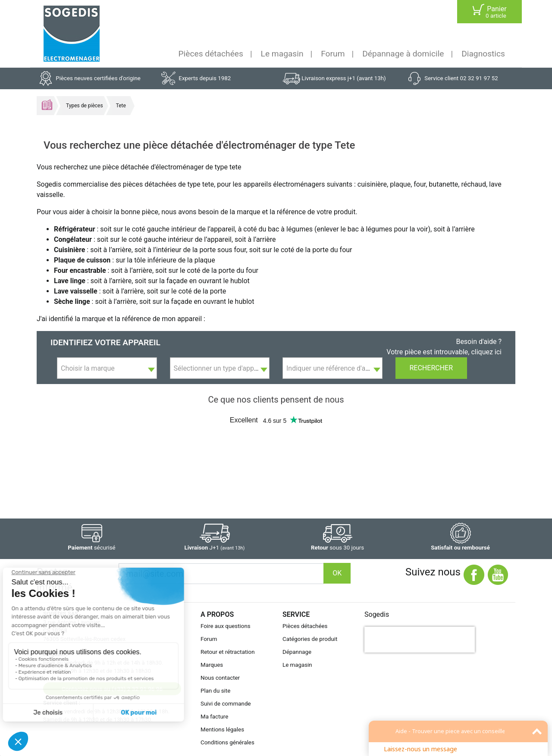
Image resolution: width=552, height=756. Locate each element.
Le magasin (282, 54)
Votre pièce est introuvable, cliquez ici (444, 352)
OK (337, 573)
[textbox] (107, 369)
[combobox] (107, 368)
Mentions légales (222, 729)
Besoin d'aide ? (479, 342)
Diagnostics (483, 54)
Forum (333, 54)
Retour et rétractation (228, 652)
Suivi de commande (226, 704)
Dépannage (297, 652)
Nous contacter (220, 678)
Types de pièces (85, 106)
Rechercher (431, 368)
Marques (212, 665)
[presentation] (420, 640)
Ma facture (214, 717)
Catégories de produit (310, 639)
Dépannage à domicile (403, 54)
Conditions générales (227, 742)
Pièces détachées (211, 54)
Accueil (47, 105)
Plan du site (215, 691)
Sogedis (377, 614)
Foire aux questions (226, 626)
